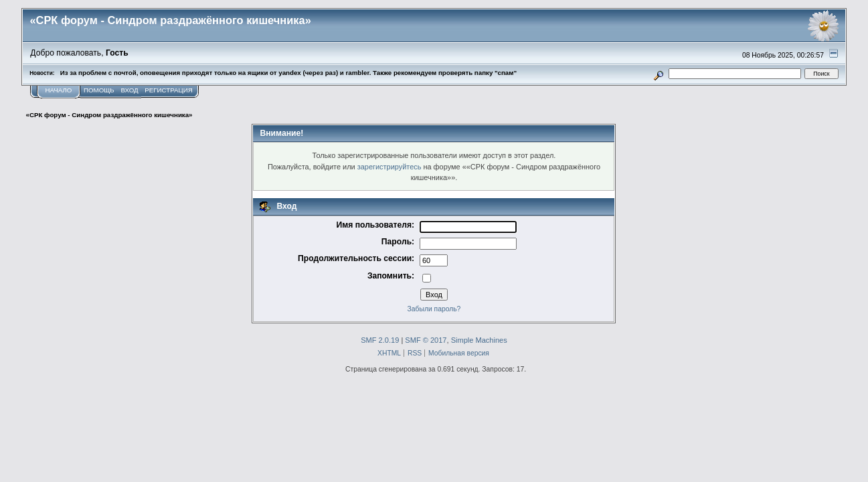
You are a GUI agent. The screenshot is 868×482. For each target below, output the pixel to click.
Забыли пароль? (434, 309)
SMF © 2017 (426, 340)
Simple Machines (479, 340)
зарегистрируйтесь (389, 167)
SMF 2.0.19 (380, 340)
